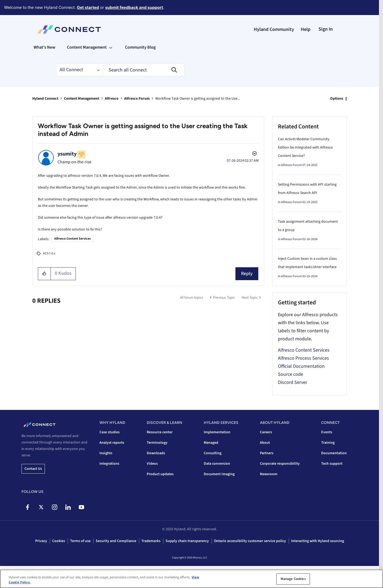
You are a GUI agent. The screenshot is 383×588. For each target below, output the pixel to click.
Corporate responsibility (280, 464)
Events (327, 432)
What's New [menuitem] (44, 47)
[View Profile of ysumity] (67, 154)
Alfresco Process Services (303, 358)
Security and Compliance (116, 541)
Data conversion (217, 464)
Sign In (326, 29)
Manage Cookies (293, 579)
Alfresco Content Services (72, 239)
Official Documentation (301, 366)
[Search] (144, 70)
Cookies (59, 541)
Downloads (156, 453)
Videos (152, 464)
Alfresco (112, 99)
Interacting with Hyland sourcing (318, 541)
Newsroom (269, 474)
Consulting (213, 453)
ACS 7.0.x (49, 253)
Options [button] (337, 99)
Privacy (41, 541)
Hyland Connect (45, 99)
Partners (267, 453)
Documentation (334, 453)
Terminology (157, 443)
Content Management (82, 99)
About (265, 443)
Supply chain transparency (187, 541)
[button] (44, 274)
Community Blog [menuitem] (140, 47)
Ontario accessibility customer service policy (250, 541)
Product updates (160, 474)
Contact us (33, 469)
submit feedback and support (134, 7)
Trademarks (151, 541)
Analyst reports (112, 443)
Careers (266, 432)
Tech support (332, 464)
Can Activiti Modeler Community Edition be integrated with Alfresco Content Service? (305, 147)
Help (306, 29)
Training (328, 443)
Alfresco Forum (137, 99)
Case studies (110, 432)
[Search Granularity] (80, 70)
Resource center (160, 432)
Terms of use (80, 541)
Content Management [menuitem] (87, 47)
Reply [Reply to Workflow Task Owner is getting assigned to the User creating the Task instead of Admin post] (247, 274)
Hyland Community (274, 29)
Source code (291, 374)
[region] (191, 579)
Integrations (109, 464)
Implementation (217, 432)
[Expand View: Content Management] (111, 47)
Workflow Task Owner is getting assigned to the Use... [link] (198, 99)
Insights (106, 453)
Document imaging (219, 474)
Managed (211, 443)
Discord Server (293, 382)
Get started (88, 7)
